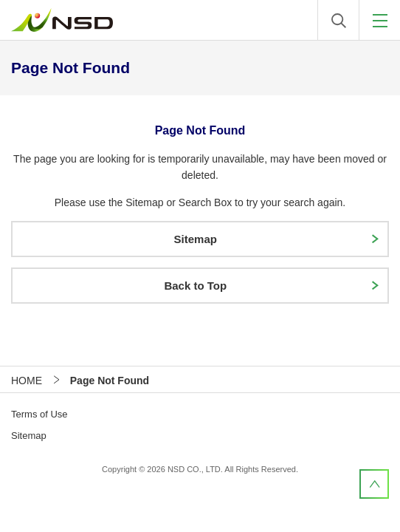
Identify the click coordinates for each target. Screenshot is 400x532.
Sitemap (29, 436)
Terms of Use (39, 414)
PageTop (374, 484)
